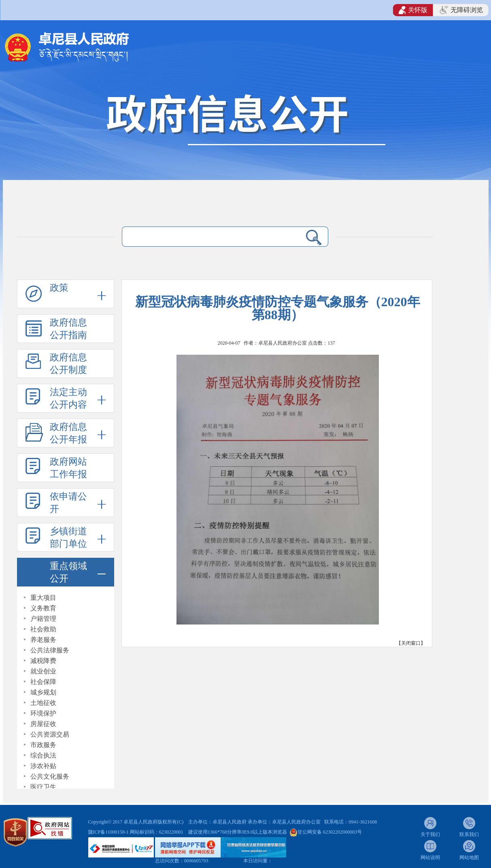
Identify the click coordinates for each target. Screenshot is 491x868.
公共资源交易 (50, 734)
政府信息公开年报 (68, 433)
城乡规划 (43, 692)
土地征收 (43, 703)
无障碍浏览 (461, 10)
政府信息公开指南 (68, 329)
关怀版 (413, 10)
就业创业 (43, 671)
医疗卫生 (43, 787)
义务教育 (43, 608)
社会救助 (43, 629)
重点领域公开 (68, 572)
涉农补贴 (43, 766)
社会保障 (43, 682)
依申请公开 (68, 503)
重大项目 (43, 598)
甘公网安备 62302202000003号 (330, 832)
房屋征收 (43, 724)
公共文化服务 (50, 776)
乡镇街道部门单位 (68, 538)
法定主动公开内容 (68, 398)
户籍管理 (43, 619)
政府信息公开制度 (68, 364)
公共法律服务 (50, 650)
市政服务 (43, 745)
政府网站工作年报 (68, 468)
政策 (59, 288)
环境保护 (43, 713)
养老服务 (43, 640)
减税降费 (43, 661)
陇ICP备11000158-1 (109, 832)
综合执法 (43, 755)
